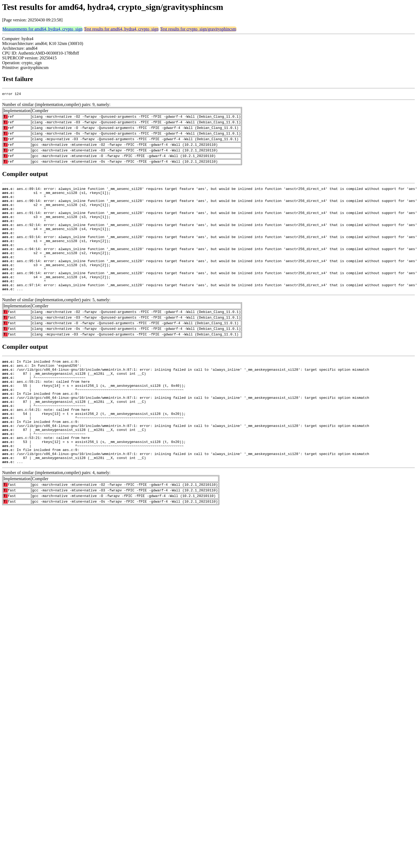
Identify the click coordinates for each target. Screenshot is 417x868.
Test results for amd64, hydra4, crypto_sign (121, 29)
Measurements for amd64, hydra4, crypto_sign (42, 29)
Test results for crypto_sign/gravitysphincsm (198, 29)
